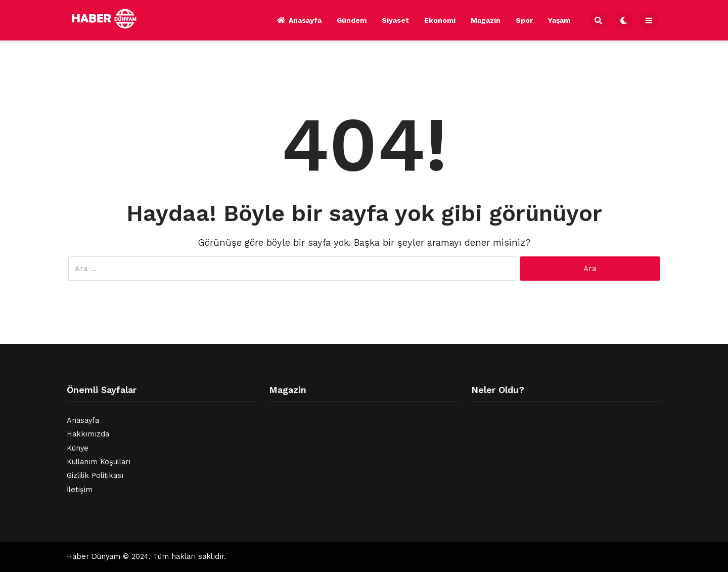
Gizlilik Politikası (95, 476)
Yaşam (559, 20)
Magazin (486, 20)
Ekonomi (440, 20)
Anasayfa (299, 20)
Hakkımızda (88, 434)
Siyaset (395, 20)
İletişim (80, 490)
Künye (78, 448)
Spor (524, 20)
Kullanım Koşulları (99, 462)
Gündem (352, 20)
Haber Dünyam (94, 557)
